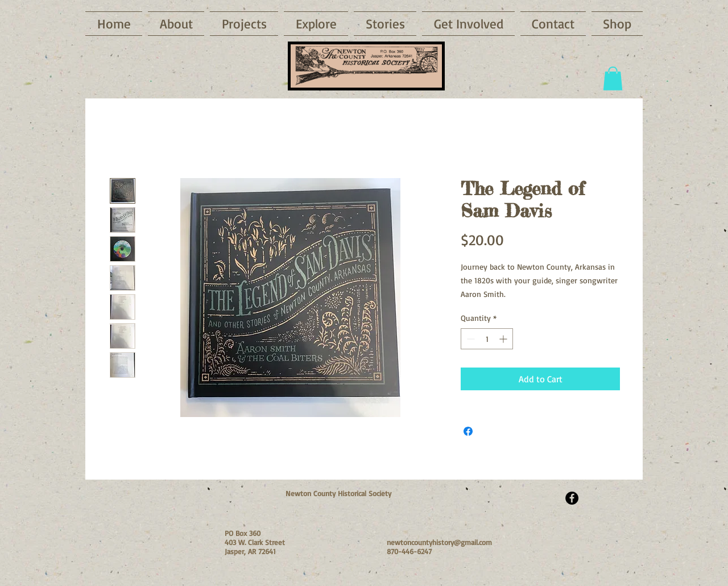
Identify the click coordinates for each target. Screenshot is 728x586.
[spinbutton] (487, 339)
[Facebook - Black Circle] (572, 498)
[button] (316, 24)
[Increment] (504, 339)
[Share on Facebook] (468, 431)
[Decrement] (470, 339)
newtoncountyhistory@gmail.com (439, 542)
